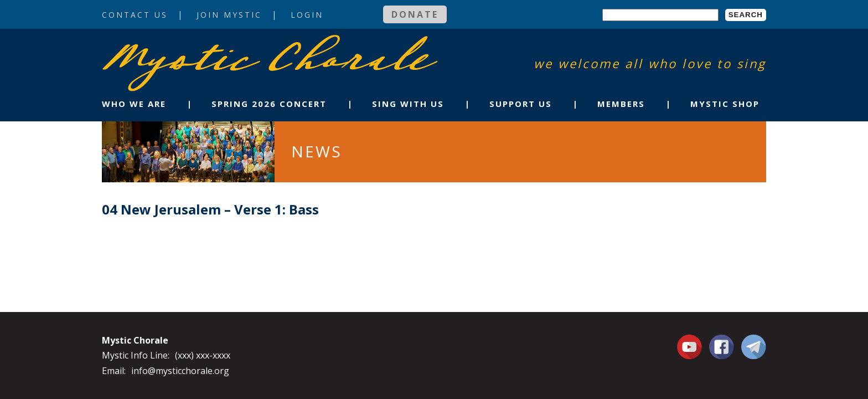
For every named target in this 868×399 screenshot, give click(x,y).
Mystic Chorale (166, 46)
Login (307, 15)
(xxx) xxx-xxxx (203, 355)
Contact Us (135, 15)
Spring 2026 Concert (269, 104)
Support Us (521, 104)
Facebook (722, 340)
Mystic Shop (725, 104)
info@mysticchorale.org (180, 371)
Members (621, 104)
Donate (415, 14)
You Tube (691, 346)
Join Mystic (229, 15)
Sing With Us (408, 104)
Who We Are (134, 104)
